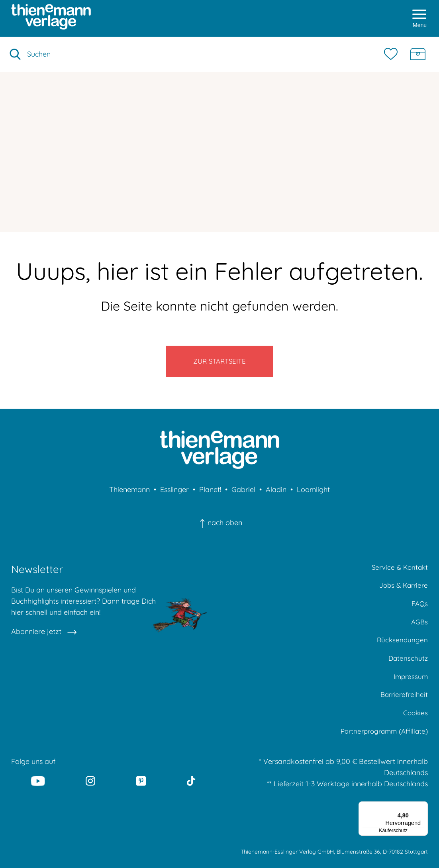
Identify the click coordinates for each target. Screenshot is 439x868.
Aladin (276, 495)
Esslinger (174, 495)
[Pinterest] (141, 795)
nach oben (219, 528)
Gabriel (243, 495)
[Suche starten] (15, 54)
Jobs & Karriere (402, 592)
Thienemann (129, 495)
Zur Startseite (220, 364)
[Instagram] (90, 795)
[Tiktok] (191, 795)
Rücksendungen (402, 649)
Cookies (415, 726)
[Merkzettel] (393, 54)
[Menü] (423, 821)
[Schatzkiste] (418, 54)
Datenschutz (408, 668)
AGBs (419, 630)
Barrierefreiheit (403, 707)
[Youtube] (38, 795)
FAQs (419, 611)
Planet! (210, 495)
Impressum (410, 688)
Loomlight (313, 495)
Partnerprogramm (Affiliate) (381, 745)
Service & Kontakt (398, 573)
